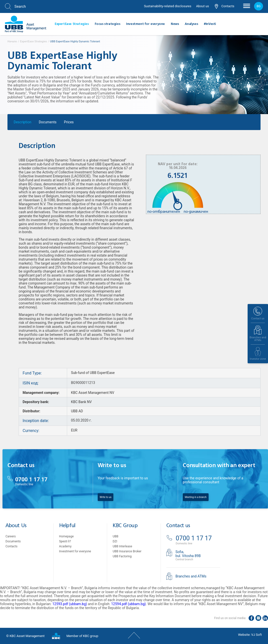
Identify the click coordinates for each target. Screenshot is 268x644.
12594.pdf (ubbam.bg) (129, 604)
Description (22, 123)
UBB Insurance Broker (127, 551)
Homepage (67, 536)
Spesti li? (65, 541)
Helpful (67, 526)
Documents (48, 123)
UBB (115, 536)
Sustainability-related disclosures (168, 6)
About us (203, 6)
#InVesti (210, 24)
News (175, 24)
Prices (69, 123)
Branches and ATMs (191, 576)
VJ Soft (256, 635)
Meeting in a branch (196, 497)
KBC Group (125, 526)
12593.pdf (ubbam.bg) (70, 604)
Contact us (178, 526)
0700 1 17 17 (31, 479)
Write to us (106, 497)
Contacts (224, 6)
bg (259, 6)
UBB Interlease (122, 546)
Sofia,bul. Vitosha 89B (188, 554)
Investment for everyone (145, 24)
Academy (65, 546)
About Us (16, 526)
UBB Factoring (122, 556)
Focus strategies (108, 24)
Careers (11, 536)
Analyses (191, 24)
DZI (115, 541)
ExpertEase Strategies (72, 24)
